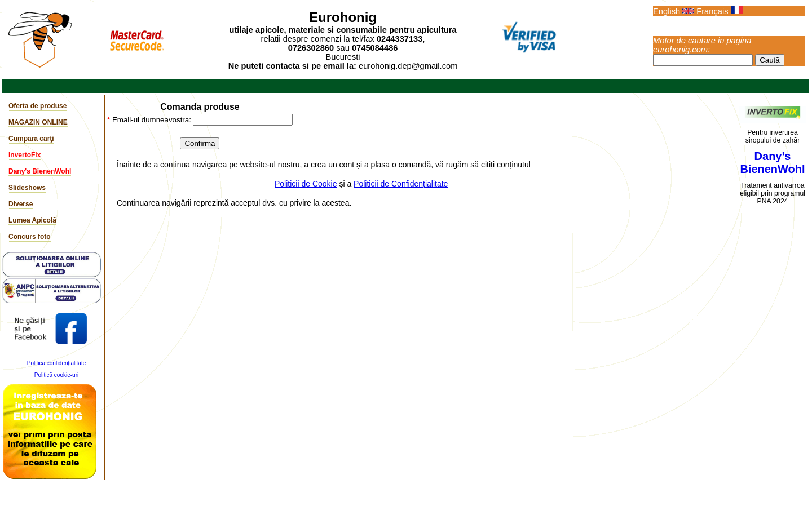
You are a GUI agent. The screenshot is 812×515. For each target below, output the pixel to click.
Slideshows (27, 188)
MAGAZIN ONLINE (38, 122)
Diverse (21, 204)
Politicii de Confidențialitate (401, 184)
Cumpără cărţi (31, 139)
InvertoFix (25, 155)
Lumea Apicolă (32, 220)
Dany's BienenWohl (40, 171)
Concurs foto (30, 237)
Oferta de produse (37, 106)
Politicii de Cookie (306, 184)
